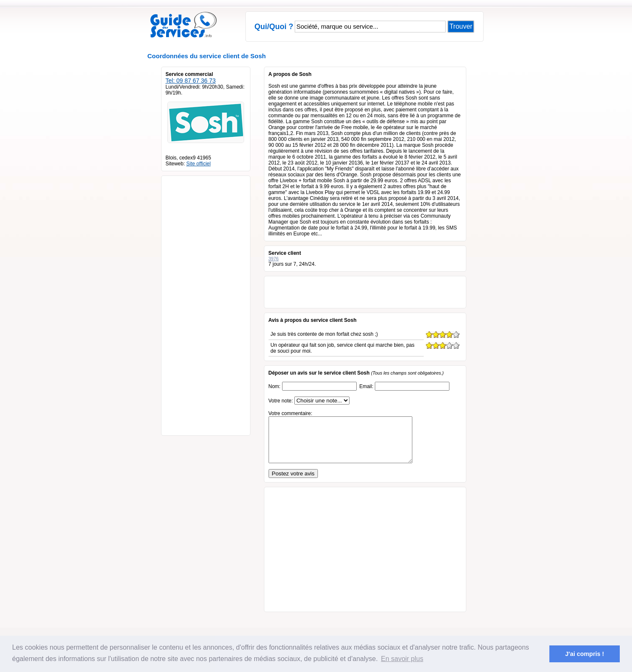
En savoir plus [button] (402, 659)
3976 (274, 259)
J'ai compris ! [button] (585, 654)
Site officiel (199, 164)
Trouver (461, 26)
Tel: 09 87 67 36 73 (191, 81)
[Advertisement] (204, 302)
